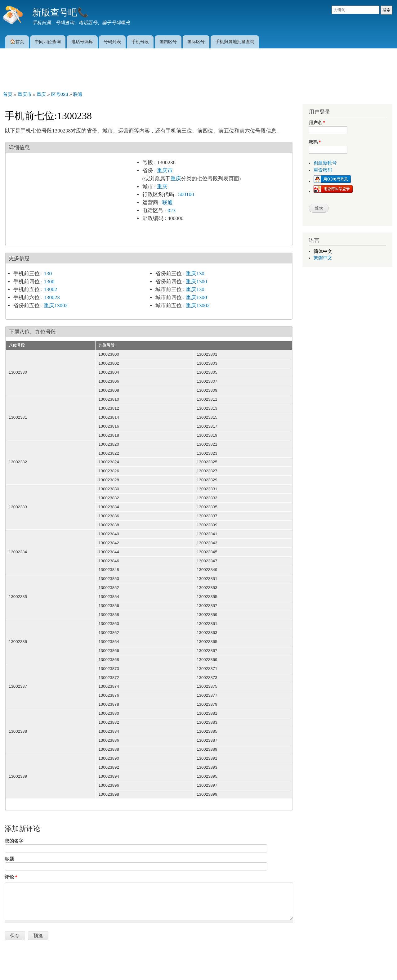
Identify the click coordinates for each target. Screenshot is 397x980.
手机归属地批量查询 (235, 42)
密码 (315, 142)
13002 (50, 289)
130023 (52, 297)
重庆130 (195, 274)
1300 (49, 282)
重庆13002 (56, 306)
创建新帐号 (325, 163)
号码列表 (112, 42)
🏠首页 (17, 42)
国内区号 (168, 42)
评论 (11, 877)
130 (48, 274)
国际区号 (196, 42)
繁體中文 (323, 258)
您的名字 (14, 841)
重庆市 (165, 171)
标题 (9, 859)
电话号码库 (82, 42)
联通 (167, 202)
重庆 (176, 179)
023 (172, 211)
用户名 (317, 123)
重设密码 (323, 170)
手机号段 (140, 42)
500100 (186, 194)
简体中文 (323, 251)
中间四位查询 (48, 42)
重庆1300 (196, 282)
